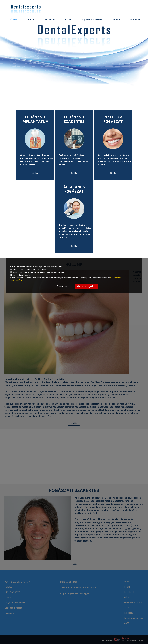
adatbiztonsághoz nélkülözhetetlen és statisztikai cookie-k (38, 272)
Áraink (68, 19)
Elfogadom (62, 286)
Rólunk (31, 19)
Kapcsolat (135, 19)
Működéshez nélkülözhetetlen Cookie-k (29, 270)
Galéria (116, 19)
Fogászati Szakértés (92, 19)
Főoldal (14, 19)
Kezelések (50, 19)
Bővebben (35, 173)
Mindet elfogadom (86, 286)
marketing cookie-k (20, 275)
